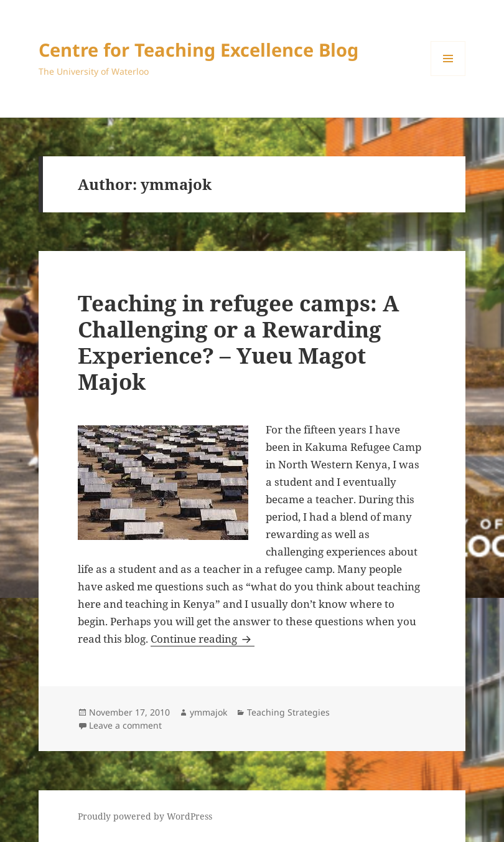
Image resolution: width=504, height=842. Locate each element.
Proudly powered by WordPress (145, 816)
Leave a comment (125, 725)
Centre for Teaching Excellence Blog (198, 50)
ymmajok (208, 712)
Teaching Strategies (288, 712)
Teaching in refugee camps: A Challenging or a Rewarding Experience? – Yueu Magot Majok (238, 342)
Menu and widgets (448, 76)
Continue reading (203, 639)
